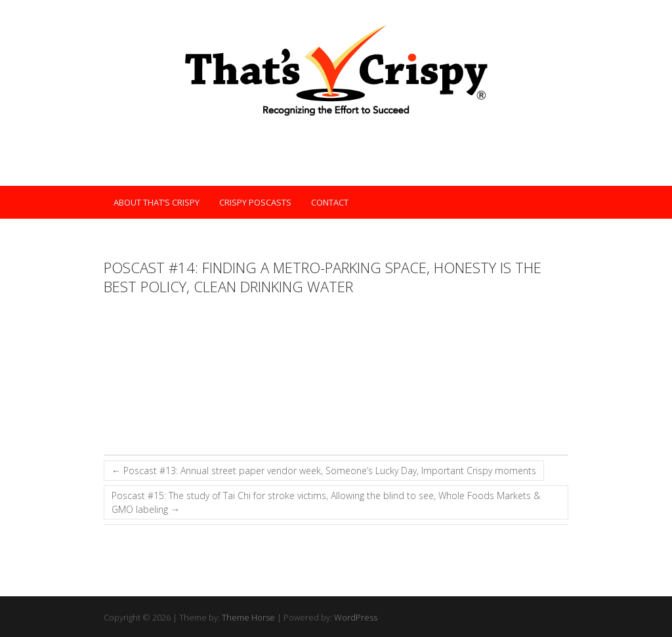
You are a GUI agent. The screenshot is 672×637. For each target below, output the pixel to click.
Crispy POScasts (255, 202)
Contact (330, 202)
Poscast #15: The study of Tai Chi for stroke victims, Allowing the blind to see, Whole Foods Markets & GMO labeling (326, 502)
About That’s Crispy (157, 202)
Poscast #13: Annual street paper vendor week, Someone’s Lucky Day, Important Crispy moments (324, 471)
